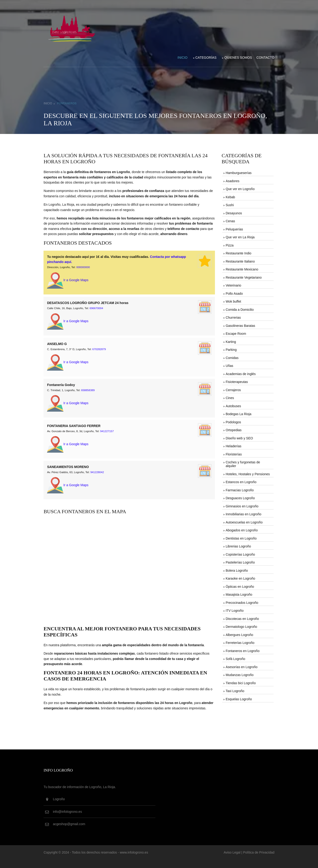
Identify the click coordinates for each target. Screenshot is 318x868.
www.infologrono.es (136, 861)
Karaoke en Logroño (240, 577)
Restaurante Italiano (240, 260)
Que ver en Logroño (240, 188)
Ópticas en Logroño (239, 585)
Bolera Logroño (236, 569)
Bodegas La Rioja (238, 413)
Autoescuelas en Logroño (244, 521)
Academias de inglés (240, 373)
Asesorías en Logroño (241, 665)
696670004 (98, 312)
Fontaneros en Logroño (242, 649)
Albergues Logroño (239, 633)
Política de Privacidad (257, 861)
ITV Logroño (234, 609)
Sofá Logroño (235, 657)
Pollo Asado (234, 292)
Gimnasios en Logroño (242, 505)
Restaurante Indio (238, 252)
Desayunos (233, 212)
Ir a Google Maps (69, 284)
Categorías (204, 57)
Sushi (229, 204)
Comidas (232, 357)
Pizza (229, 244)
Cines (229, 397)
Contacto (264, 57)
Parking (231, 349)
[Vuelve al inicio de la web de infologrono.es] (74, 28)
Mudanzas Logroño (239, 673)
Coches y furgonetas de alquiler (242, 463)
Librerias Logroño (238, 545)
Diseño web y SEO (239, 437)
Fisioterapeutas (236, 381)
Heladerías (233, 445)
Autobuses (233, 405)
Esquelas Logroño (238, 697)
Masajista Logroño (238, 593)
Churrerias (233, 316)
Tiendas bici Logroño (240, 681)
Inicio (181, 57)
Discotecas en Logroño (242, 617)
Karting (230, 341)
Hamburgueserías (238, 172)
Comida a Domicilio (239, 308)
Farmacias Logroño (239, 489)
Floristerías (233, 453)
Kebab (230, 196)
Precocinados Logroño (241, 601)
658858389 (90, 394)
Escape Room (235, 332)
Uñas (229, 365)
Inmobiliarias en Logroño (243, 513)
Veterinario (233, 284)
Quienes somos (236, 57)
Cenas (230, 220)
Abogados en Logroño (241, 529)
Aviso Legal (230, 861)
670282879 (101, 353)
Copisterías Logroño (240, 553)
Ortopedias (233, 429)
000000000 (85, 272)
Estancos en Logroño (241, 481)
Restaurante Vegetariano (243, 276)
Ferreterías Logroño (240, 641)
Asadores (232, 180)
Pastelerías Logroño (240, 561)
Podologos (233, 421)
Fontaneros (69, 103)
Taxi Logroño (234, 689)
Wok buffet (233, 301)
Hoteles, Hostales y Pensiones (247, 473)
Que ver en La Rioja (240, 236)
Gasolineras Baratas (240, 325)
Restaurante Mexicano (241, 268)
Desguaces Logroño (240, 497)
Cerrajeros (233, 389)
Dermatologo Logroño (241, 625)
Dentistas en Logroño (241, 537)
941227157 (109, 434)
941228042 (99, 475)
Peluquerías (234, 228)
